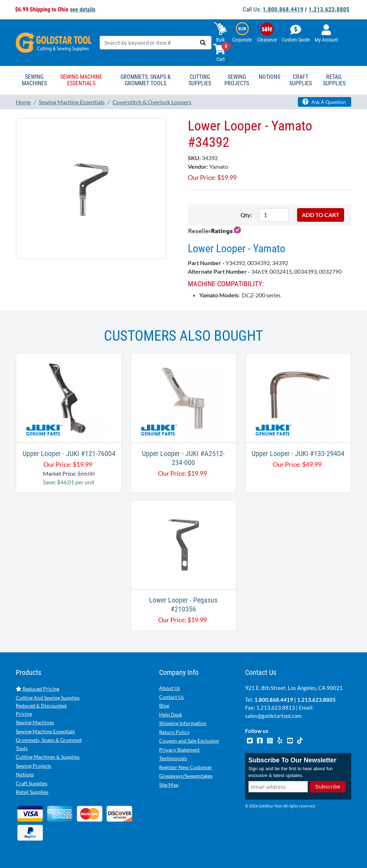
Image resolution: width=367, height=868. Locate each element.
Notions (25, 774)
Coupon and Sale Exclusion (189, 741)
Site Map (169, 785)
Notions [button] (270, 77)
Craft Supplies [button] (301, 80)
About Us (170, 688)
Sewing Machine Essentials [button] (81, 80)
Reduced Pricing (37, 689)
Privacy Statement (179, 750)
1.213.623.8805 (329, 9)
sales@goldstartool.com (273, 716)
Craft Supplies (32, 783)
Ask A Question (324, 102)
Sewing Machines (35, 722)
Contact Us (171, 697)
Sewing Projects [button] (237, 80)
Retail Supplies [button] (334, 80)
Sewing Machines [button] (34, 80)
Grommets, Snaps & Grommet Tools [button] (146, 80)
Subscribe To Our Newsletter (292, 760)
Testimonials (173, 758)
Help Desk (171, 714)
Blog (164, 706)
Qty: (246, 215)
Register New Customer (186, 767)
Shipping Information (183, 723)
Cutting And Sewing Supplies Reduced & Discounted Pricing (48, 706)
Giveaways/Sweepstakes (186, 776)
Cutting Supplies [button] (200, 80)
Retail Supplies (32, 792)
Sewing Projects (34, 766)
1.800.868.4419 (283, 9)
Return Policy (174, 732)
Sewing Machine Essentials (45, 731)
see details (83, 9)
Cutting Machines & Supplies (48, 757)
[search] (203, 43)
